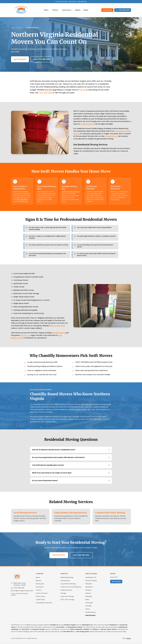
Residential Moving (67, 579)
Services (57, 11)
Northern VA (25, 337)
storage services (111, 138)
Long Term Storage (67, 598)
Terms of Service (42, 595)
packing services (74, 193)
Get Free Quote (20, 61)
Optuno (129, 640)
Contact (87, 11)
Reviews (79, 11)
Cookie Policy (40, 601)
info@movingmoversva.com (23, 592)
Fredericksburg (90, 614)
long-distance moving (75, 629)
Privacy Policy (40, 598)
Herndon (89, 406)
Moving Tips (40, 585)
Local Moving (65, 582)
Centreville (107, 406)
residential (113, 626)
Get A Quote (107, 11)
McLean (103, 631)
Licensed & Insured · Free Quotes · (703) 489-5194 (71, 2)
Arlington (88, 592)
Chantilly (55, 334)
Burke (87, 601)
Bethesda (89, 598)
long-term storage (38, 631)
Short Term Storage (67, 601)
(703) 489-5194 (123, 11)
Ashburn (88, 595)
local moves (60, 629)
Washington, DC (87, 626)
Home (13, 29)
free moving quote (58, 327)
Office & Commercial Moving (71, 589)
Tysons (109, 631)
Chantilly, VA (54, 626)
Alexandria (89, 589)
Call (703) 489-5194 (42, 61)
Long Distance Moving (68, 585)
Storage (63, 595)
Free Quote (40, 589)
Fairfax (82, 91)
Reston (62, 334)
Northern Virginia (91, 582)
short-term (25, 631)
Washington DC (91, 579)
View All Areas (90, 617)
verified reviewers (87, 126)
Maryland (89, 585)
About (48, 11)
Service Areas (69, 11)
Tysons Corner (81, 411)
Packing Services (66, 592)
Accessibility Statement (44, 604)
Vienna (96, 406)
